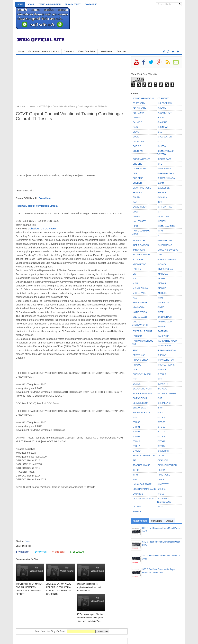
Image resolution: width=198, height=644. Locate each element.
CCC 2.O (137, 146)
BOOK (136, 137)
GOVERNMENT (140, 207)
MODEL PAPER (140, 293)
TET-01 (136, 470)
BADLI (161, 118)
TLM (135, 480)
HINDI (136, 226)
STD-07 (162, 432)
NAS (135, 298)
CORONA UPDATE (142, 159)
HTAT (161, 231)
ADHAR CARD (139, 108)
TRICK (161, 480)
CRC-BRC (137, 164)
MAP (135, 279)
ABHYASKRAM (165, 103)
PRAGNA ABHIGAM (167, 350)
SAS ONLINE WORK (142, 389)
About (31, 4)
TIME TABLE (164, 475)
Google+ (58, 552)
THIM (135, 475)
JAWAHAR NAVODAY (168, 250)
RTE (135, 379)
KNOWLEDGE (139, 264)
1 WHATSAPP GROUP (143, 98)
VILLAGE (137, 507)
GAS (135, 202)
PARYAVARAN (165, 346)
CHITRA (162, 146)
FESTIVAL (138, 193)
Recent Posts (140, 521)
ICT (160, 236)
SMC (160, 408)
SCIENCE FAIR (140, 398)
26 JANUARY (139, 103)
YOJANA (137, 511)
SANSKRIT (163, 384)
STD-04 (136, 427)
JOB (160, 255)
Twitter (41, 552)
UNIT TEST (163, 484)
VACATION (138, 494)
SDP (160, 398)
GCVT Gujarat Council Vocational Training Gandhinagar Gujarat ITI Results (72, 106)
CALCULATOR (165, 137)
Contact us (91, 4)
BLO (160, 132)
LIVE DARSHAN (166, 269)
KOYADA (162, 264)
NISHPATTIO (164, 303)
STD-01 (162, 417)
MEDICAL (163, 283)
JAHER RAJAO (165, 245)
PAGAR (162, 326)
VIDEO (161, 494)
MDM (135, 283)
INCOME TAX (139, 240)
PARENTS (163, 331)
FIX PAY (137, 197)
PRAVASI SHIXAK (141, 360)
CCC (160, 142)
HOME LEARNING (167, 226)
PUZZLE (162, 370)
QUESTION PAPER (142, 374)
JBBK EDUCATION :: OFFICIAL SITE (50, 640)
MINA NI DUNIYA (141, 288)
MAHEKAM (163, 274)
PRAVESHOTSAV (166, 360)
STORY (162, 446)
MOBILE (162, 288)
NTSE (161, 312)
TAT (135, 460)
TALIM (161, 456)
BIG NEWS (163, 127)
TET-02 (161, 470)
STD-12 (136, 446)
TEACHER (163, 460)
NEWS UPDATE (140, 303)
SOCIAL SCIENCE (141, 413)
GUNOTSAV (164, 217)
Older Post (118, 625)
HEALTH (162, 221)
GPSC (136, 212)
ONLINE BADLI (140, 317)
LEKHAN (137, 269)
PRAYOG (137, 365)
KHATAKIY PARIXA (167, 259)
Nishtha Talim (139, 307)
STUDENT (138, 451)
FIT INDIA (163, 193)
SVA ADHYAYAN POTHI (144, 456)
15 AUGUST (164, 98)
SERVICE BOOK (140, 403)
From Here (45, 198)
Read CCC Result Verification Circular (37, 206)
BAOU (136, 127)
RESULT (162, 374)
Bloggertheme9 (86, 640)
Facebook (22, 552)
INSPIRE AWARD (141, 245)
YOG (160, 507)
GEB (160, 202)
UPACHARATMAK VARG (144, 489)
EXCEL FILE (164, 188)
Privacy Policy (73, 4)
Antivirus (137, 118)
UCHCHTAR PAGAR (142, 484)
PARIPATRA (164, 336)
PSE (135, 370)
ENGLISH (137, 183)
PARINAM (137, 336)
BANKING (163, 122)
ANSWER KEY (165, 113)
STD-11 (162, 441)
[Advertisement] (72, 80)
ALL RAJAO (138, 113)
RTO (160, 379)
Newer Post (25, 625)
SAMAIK (137, 384)
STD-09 (162, 436)
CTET (161, 164)
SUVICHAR (163, 451)
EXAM (161, 183)
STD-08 (136, 436)
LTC (135, 274)
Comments (157, 521)
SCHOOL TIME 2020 (142, 394)
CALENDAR (138, 142)
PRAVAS (162, 355)
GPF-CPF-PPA (165, 207)
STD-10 (136, 441)
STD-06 (136, 432)
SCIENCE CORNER (167, 394)
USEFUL (162, 489)
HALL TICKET (139, 221)
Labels (170, 521)
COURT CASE (165, 159)
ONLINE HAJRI (165, 317)
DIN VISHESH (165, 169)
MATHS (162, 279)
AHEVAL (162, 108)
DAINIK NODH (139, 169)
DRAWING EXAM (166, 173)
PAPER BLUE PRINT (142, 331)
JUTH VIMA (138, 259)
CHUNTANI (138, 151)
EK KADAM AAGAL (167, 178)
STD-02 (136, 422)
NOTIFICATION (140, 312)
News (28, 541)
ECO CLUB (138, 178)
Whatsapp (77, 552)
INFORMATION (165, 240)
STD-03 (162, 422)
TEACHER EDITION (167, 465)
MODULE (162, 293)
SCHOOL (162, 389)
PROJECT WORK (166, 365)
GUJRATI (137, 217)
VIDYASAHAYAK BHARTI (144, 499)
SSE (135, 417)
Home (20, 4)
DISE (135, 173)
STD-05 (162, 427)
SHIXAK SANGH (140, 408)
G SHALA (163, 197)
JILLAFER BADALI (141, 255)
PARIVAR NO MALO (167, 341)
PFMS (136, 350)
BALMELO (138, 122)
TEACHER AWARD (142, 465)
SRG (160, 413)
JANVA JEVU (139, 250)
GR (160, 212)
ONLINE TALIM (165, 322)
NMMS (161, 307)
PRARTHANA (139, 355)
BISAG (136, 132)
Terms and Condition (50, 4)
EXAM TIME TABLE (142, 188)
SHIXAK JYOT (165, 403)
